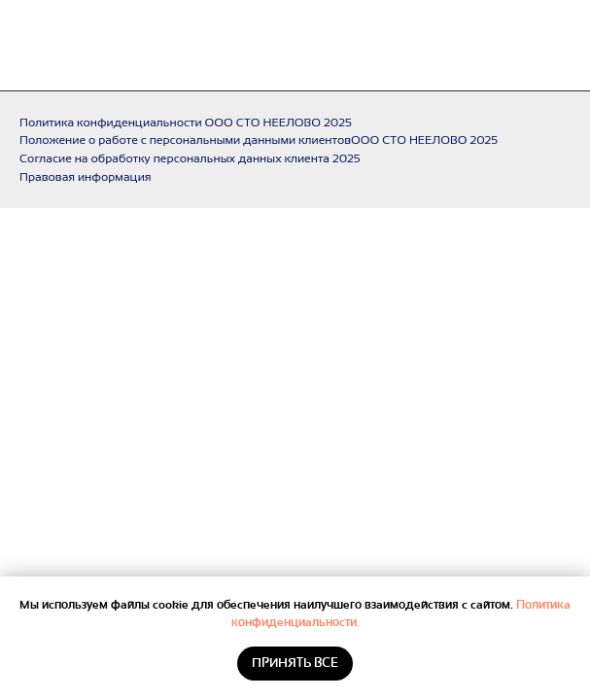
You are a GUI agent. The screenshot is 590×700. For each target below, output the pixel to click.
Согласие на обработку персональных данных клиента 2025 (190, 158)
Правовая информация (86, 177)
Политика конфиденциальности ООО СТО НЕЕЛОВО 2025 (186, 122)
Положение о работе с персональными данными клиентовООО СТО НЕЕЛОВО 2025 (259, 140)
